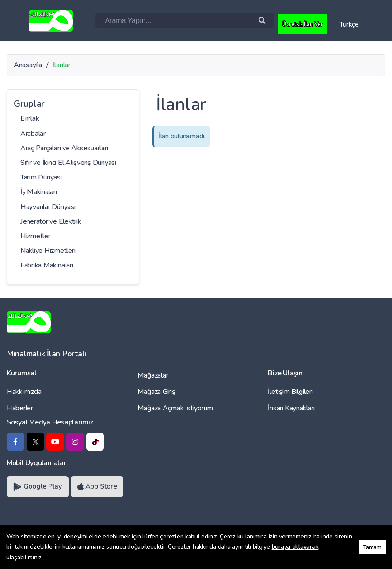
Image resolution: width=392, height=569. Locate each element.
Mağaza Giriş (156, 392)
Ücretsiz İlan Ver (305, 24)
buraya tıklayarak (295, 547)
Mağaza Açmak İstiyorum (175, 408)
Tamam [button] (372, 547)
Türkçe (349, 24)
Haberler (20, 408)
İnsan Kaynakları (291, 408)
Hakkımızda (24, 392)
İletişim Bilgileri (290, 392)
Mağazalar (153, 375)
